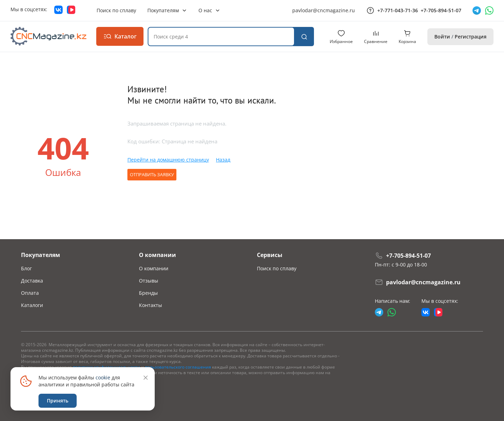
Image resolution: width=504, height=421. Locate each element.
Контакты (150, 305)
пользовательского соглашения (178, 367)
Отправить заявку (152, 174)
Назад (223, 160)
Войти (442, 37)
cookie (103, 377)
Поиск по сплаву (277, 268)
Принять (58, 401)
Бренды (148, 293)
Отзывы (149, 281)
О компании (154, 268)
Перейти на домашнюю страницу (168, 160)
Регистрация (471, 37)
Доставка (32, 281)
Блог (26, 268)
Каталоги (32, 305)
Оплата (30, 293)
